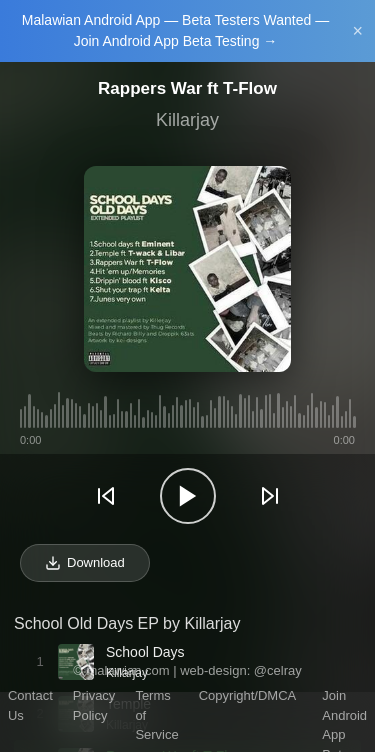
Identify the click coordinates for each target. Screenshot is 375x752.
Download (85, 563)
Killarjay (187, 120)
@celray (278, 670)
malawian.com (127, 670)
